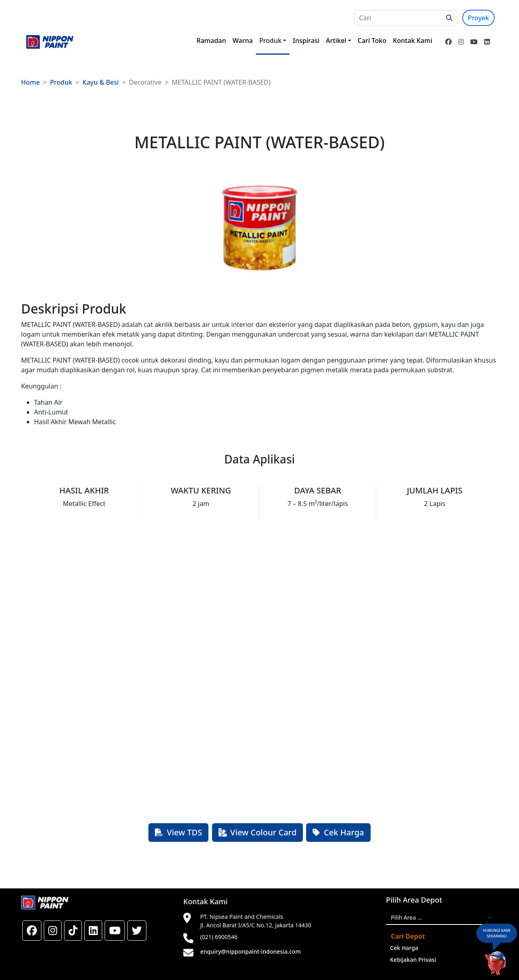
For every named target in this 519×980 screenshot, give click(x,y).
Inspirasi (306, 41)
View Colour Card (258, 832)
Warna (243, 41)
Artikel (336, 41)
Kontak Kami (413, 41)
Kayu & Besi (101, 82)
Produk (270, 41)
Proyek (478, 18)
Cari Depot (408, 936)
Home (30, 82)
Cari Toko (372, 41)
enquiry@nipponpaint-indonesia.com (251, 951)
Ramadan (211, 41)
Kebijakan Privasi (413, 960)
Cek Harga (338, 832)
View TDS (178, 832)
